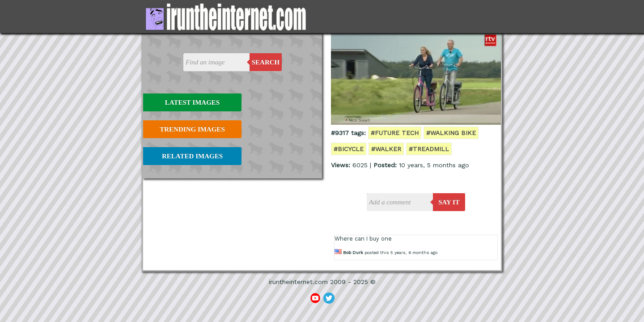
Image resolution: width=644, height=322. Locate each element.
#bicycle (349, 149)
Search (266, 62)
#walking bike (451, 133)
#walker (386, 149)
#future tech (395, 133)
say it (449, 202)
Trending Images (192, 129)
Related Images (192, 156)
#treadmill (429, 149)
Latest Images (192, 102)
